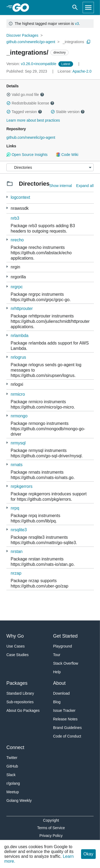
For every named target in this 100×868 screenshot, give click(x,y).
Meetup (13, 792)
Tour (57, 655)
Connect (15, 747)
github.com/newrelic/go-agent (31, 42)
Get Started (65, 636)
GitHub (12, 766)
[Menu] (50, 167)
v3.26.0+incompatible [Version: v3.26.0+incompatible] (32, 64)
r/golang (13, 783)
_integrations (73, 42)
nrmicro (18, 394)
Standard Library (20, 693)
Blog (57, 702)
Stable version (68, 112)
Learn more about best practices (33, 120)
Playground (63, 646)
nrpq (15, 508)
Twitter (12, 758)
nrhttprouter (22, 308)
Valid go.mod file (25, 95)
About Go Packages (23, 710)
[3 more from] (7, 208)
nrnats (17, 465)
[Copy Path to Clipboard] (89, 42)
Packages (17, 683)
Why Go (15, 636)
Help (57, 672)
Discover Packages (22, 35)
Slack (11, 775)
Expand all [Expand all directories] (85, 186)
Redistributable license (30, 103)
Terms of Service (51, 828)
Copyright (51, 820)
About (59, 683)
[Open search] (75, 8)
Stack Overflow (66, 663)
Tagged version (24, 112)
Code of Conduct (67, 736)
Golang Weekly (19, 800)
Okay (88, 854)
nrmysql (18, 443)
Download (61, 693)
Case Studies (17, 655)
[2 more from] (7, 197)
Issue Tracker (64, 710)
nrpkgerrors (22, 486)
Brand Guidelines (67, 728)
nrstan (17, 551)
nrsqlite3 (19, 530)
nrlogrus (18, 357)
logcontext (20, 197)
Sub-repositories (20, 702)
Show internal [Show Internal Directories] (61, 186)
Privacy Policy (51, 836)
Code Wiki (67, 155)
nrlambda (20, 336)
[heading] (23, 8)
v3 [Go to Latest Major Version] (77, 24)
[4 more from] (7, 287)
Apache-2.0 (82, 71)
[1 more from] (7, 240)
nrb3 (15, 218)
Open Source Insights (27, 155)
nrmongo (19, 416)
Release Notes (65, 719)
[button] (9, 95)
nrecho (17, 240)
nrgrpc (17, 287)
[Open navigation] (88, 8)
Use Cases (15, 646)
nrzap (16, 573)
